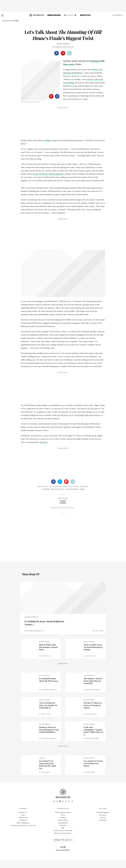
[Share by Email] (69, 53)
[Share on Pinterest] (63, 53)
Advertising (23, 826)
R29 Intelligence (23, 831)
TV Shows (46, 498)
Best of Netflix (58, 498)
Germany (103, 824)
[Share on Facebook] (57, 53)
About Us (23, 821)
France (103, 826)
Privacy (63, 826)
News (82, 498)
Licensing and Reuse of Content (23, 834)
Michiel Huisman (48, 182)
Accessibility (63, 831)
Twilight (47, 149)
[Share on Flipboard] (66, 490)
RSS (63, 837)
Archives (63, 834)
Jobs (23, 824)
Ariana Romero (63, 44)
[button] (114, 17)
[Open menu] (3, 14)
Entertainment (72, 498)
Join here (44, 451)
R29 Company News (63, 821)
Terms (63, 824)
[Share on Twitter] (60, 490)
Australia (103, 829)
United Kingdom (103, 821)
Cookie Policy (63, 829)
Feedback (23, 829)
